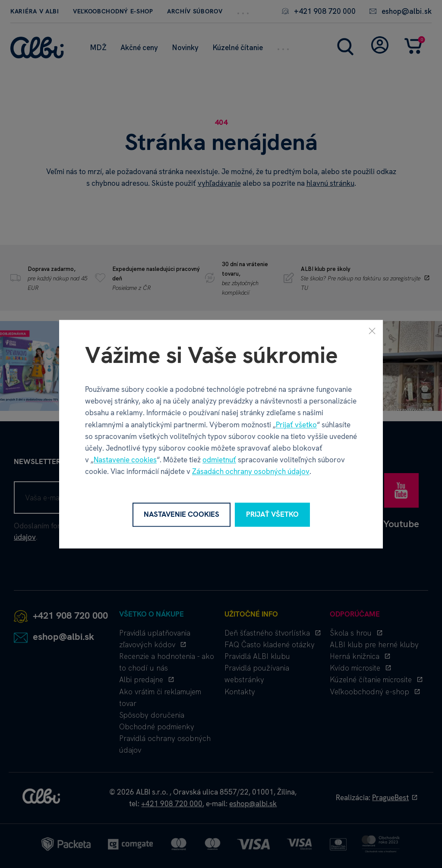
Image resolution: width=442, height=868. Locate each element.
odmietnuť (219, 460)
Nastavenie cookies (125, 460)
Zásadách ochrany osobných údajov (251, 472)
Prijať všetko (296, 425)
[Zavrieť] (372, 331)
